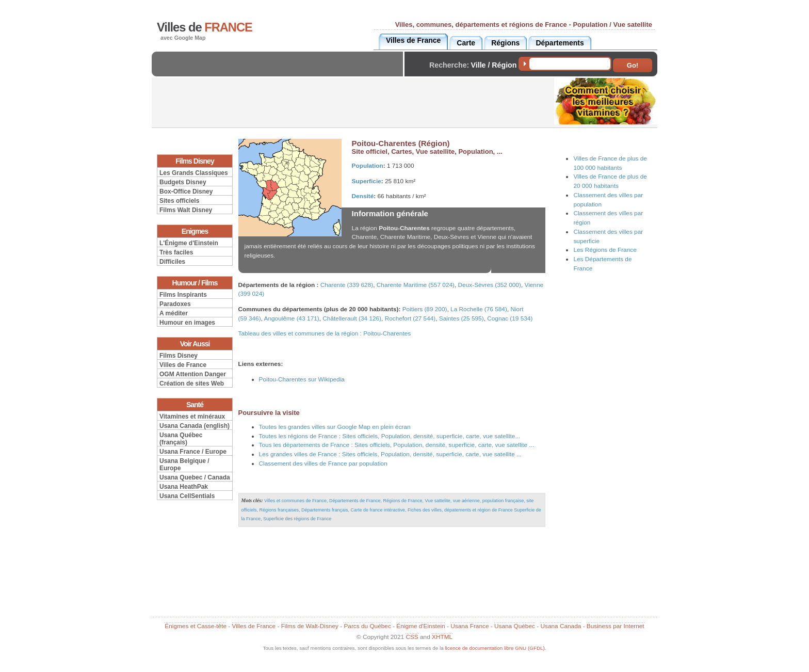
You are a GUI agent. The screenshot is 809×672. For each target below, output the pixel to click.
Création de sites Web (192, 383)
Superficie (367, 181)
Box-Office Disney (186, 191)
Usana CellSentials (187, 496)
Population (368, 166)
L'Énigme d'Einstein (189, 243)
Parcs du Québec (367, 626)
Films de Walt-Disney (310, 626)
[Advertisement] (280, 73)
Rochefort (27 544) (410, 318)
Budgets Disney (183, 182)
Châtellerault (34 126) (352, 318)
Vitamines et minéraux (192, 417)
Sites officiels (179, 201)
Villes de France (183, 365)
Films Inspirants (183, 295)
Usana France (470, 626)
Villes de (205, 27)
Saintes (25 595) (462, 318)
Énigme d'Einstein (420, 626)
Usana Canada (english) (195, 426)
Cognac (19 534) (510, 318)
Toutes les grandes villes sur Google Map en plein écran (335, 427)
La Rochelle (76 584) (479, 309)
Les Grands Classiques (194, 173)
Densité (363, 196)
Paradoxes (175, 304)
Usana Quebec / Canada (195, 477)
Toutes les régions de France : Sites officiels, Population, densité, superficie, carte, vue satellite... (390, 436)
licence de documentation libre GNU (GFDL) (495, 648)
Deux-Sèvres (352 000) (490, 285)
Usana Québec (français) (181, 439)
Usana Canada (561, 626)
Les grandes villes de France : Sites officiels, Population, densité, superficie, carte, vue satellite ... (390, 454)
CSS (412, 637)
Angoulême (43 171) (292, 318)
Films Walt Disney (186, 210)
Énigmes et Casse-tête (196, 626)
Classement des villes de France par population (323, 463)
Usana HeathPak (184, 487)
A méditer (174, 313)
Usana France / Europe (193, 452)
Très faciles (176, 252)
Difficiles (172, 262)
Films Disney (179, 356)
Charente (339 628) (347, 285)
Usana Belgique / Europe (184, 465)
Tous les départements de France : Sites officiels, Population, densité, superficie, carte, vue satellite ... (397, 445)
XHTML (442, 637)
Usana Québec (515, 626)
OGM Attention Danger (193, 374)
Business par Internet (616, 626)
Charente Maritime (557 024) (416, 285)
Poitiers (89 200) (425, 309)
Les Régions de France (605, 250)
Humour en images (187, 323)
